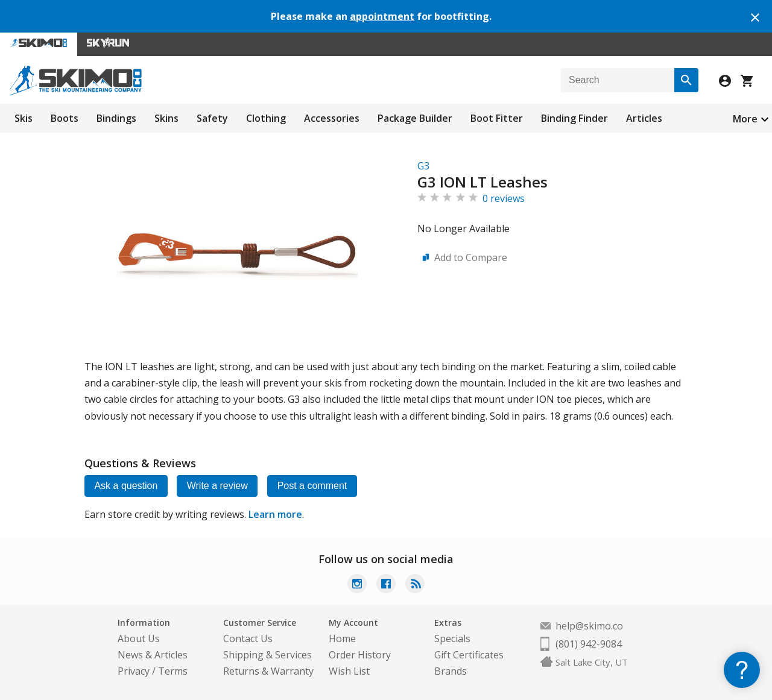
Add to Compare (471, 257)
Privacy (134, 671)
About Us (139, 639)
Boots (65, 118)
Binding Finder (574, 118)
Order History (360, 655)
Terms (173, 671)
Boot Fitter (497, 118)
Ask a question (126, 486)
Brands (451, 671)
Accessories (332, 118)
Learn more (275, 514)
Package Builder (415, 118)
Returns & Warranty (268, 671)
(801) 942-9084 (589, 644)
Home (342, 639)
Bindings (116, 118)
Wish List (349, 671)
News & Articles (153, 655)
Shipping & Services (267, 655)
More (745, 119)
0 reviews (504, 198)
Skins (166, 118)
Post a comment (314, 486)
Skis (24, 118)
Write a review (219, 486)
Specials (452, 639)
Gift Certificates (469, 655)
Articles (644, 118)
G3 (423, 166)
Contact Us (248, 639)
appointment (382, 16)
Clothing (266, 118)
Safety (212, 118)
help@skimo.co (589, 626)
